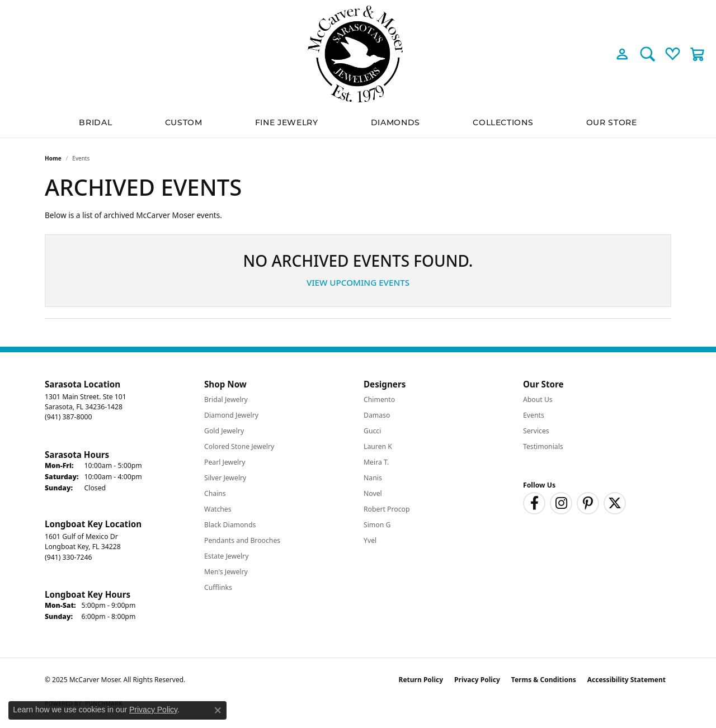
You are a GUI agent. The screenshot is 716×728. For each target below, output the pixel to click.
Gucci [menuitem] (372, 431)
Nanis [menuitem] (373, 478)
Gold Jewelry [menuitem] (224, 431)
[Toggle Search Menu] (647, 54)
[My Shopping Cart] (698, 54)
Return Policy (421, 680)
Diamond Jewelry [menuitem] (231, 415)
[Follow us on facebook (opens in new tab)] (534, 503)
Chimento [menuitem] (379, 400)
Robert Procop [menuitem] (387, 509)
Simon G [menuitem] (377, 525)
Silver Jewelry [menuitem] (225, 478)
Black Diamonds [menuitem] (230, 525)
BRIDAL (95, 122)
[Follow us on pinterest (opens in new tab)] (588, 503)
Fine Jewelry (287, 122)
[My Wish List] (673, 54)
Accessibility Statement (626, 680)
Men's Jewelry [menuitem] (226, 572)
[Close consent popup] (218, 710)
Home (53, 158)
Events (534, 415)
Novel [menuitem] (373, 493)
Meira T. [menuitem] (376, 462)
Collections (503, 122)
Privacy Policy (477, 680)
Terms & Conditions (544, 680)
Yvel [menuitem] (370, 540)
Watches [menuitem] (218, 509)
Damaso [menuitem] (377, 415)
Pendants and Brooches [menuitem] (242, 540)
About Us (538, 400)
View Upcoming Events (358, 282)
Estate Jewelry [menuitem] (226, 556)
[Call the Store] (68, 417)
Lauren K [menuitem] (378, 446)
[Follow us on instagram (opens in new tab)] (561, 503)
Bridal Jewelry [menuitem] (226, 400)
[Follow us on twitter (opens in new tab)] (615, 503)
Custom (184, 122)
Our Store (612, 122)
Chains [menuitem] (215, 493)
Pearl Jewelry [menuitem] (225, 462)
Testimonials (543, 446)
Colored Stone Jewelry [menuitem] (239, 446)
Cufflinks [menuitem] (218, 587)
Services (536, 431)
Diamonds (395, 122)
